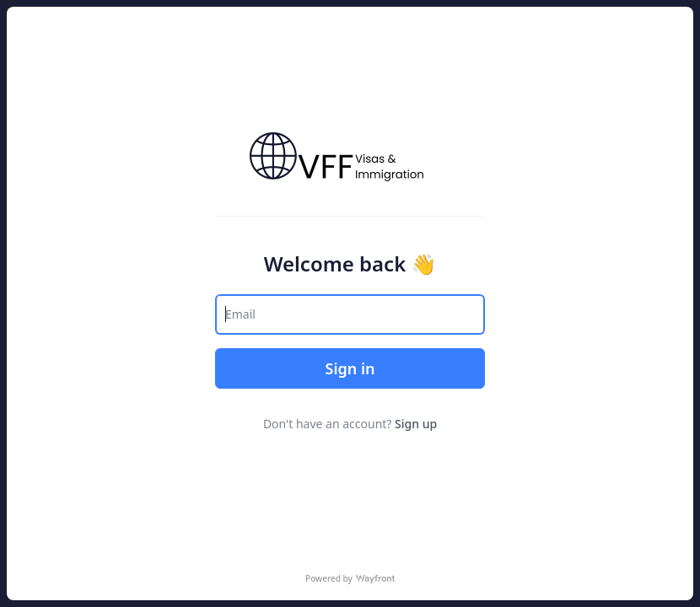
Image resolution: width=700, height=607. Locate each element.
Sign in (350, 368)
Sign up (416, 424)
